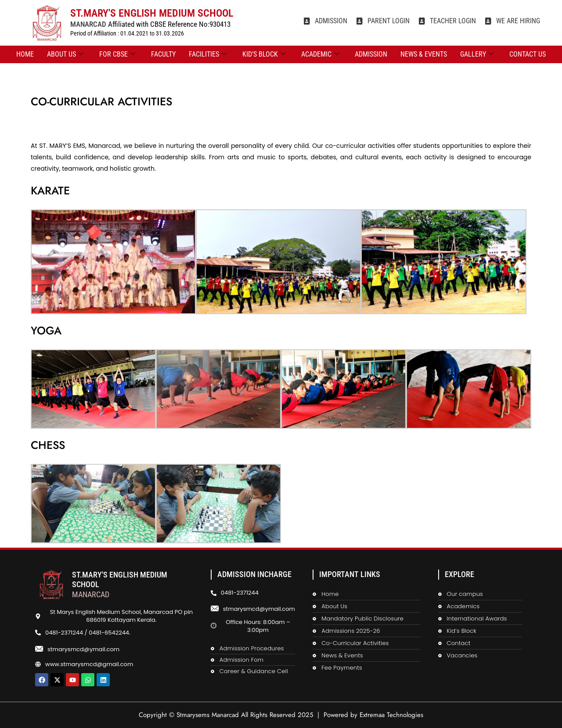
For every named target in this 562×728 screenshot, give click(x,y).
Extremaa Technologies (391, 715)
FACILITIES (208, 54)
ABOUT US (65, 54)
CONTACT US (528, 54)
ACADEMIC (320, 54)
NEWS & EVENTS (424, 54)
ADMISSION (371, 54)
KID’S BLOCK (264, 54)
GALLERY (477, 54)
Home (25, 54)
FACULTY (163, 54)
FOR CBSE (117, 54)
